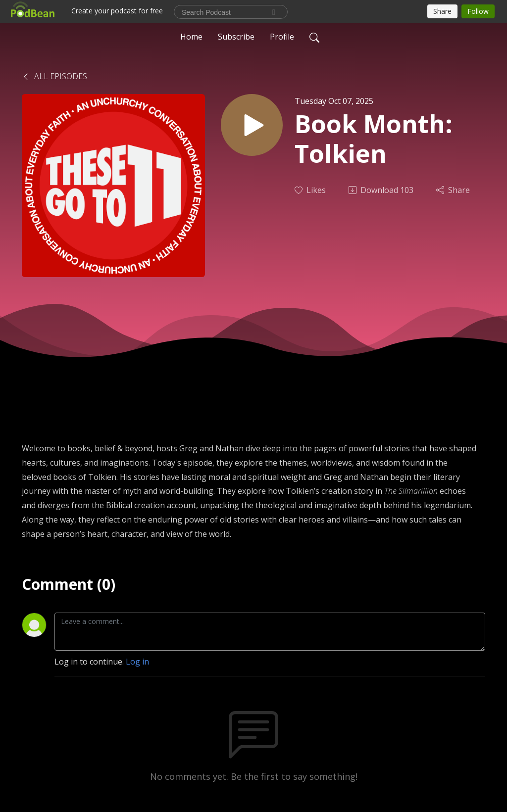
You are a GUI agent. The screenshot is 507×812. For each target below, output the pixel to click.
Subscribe (236, 37)
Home (191, 37)
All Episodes (54, 76)
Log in (137, 662)
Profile (282, 37)
